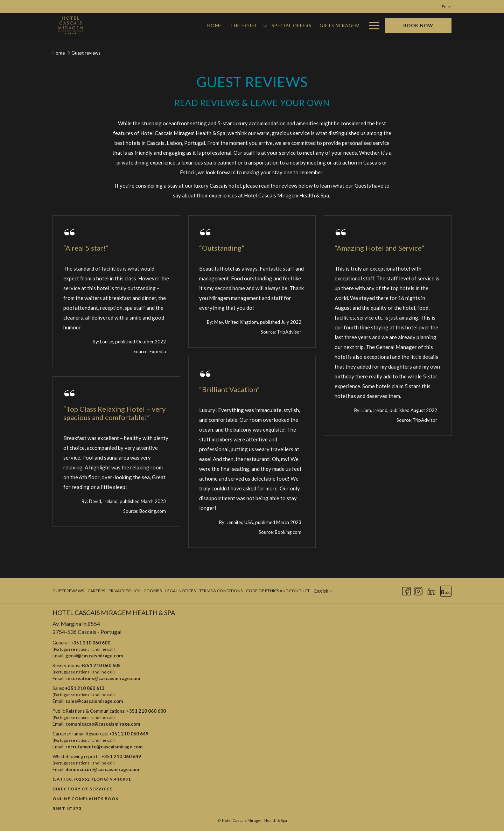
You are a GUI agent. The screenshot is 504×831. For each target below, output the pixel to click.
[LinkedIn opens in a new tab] (431, 590)
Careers (96, 591)
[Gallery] (283, 25)
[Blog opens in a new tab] (446, 590)
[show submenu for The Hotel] (169, 25)
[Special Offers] (196, 25)
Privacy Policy (124, 591)
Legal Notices (180, 591)
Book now (418, 26)
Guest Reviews (68, 591)
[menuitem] (69, 591)
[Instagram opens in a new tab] (418, 590)
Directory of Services (83, 789)
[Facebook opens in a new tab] (406, 590)
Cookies (153, 591)
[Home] (119, 25)
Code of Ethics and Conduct (278, 591)
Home (59, 53)
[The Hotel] (148, 25)
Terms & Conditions (221, 591)
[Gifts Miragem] (244, 25)
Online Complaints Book (86, 799)
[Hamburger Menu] (372, 25)
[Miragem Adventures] (330, 25)
